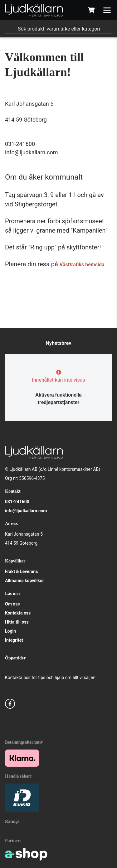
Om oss (12, 604)
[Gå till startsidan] (34, 10)
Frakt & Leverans (21, 571)
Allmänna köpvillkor (24, 581)
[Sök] (58, 29)
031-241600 (17, 502)
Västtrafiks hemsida (82, 265)
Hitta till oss (17, 622)
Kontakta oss (18, 613)
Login (10, 631)
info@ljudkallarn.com (26, 511)
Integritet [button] (14, 640)
